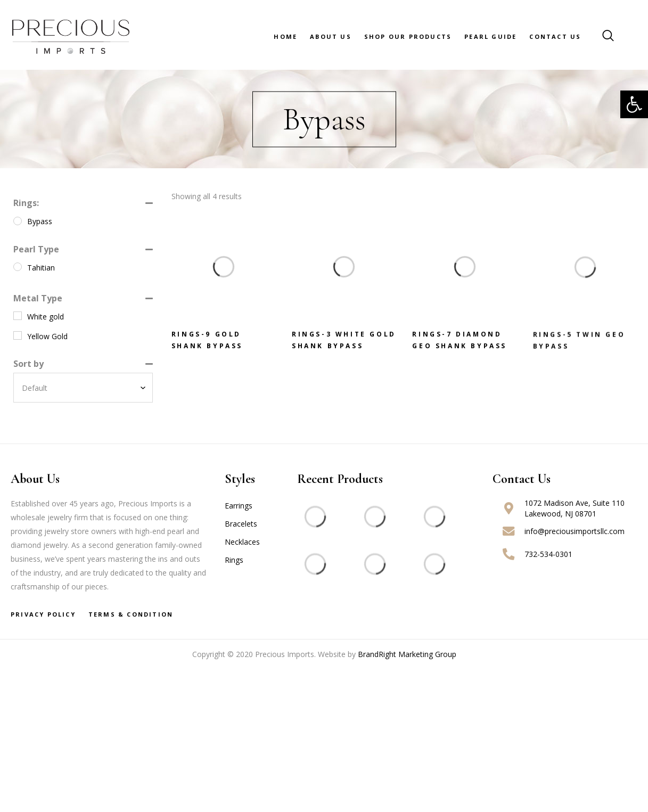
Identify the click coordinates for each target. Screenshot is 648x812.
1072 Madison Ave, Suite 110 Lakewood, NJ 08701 (575, 508)
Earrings (239, 506)
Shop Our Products (408, 36)
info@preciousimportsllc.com (575, 531)
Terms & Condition (131, 614)
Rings (234, 560)
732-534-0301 (548, 554)
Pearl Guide (490, 36)
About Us (331, 36)
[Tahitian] (18, 267)
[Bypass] (18, 221)
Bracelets (241, 524)
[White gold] (18, 316)
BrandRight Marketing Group (407, 654)
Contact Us (555, 36)
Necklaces (242, 542)
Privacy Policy (43, 614)
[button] (634, 104)
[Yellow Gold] (18, 335)
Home (285, 36)
